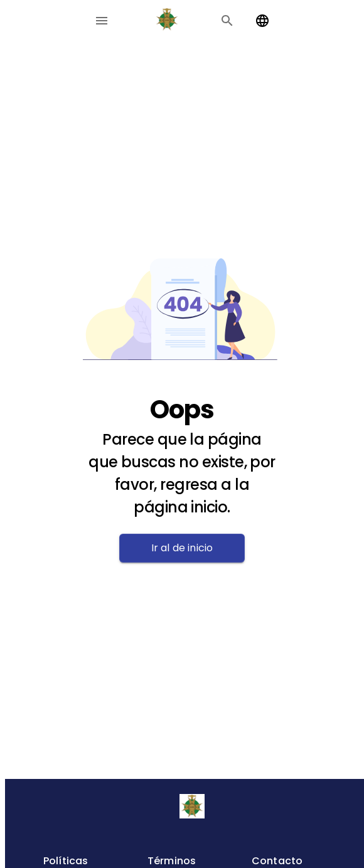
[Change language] (262, 21)
